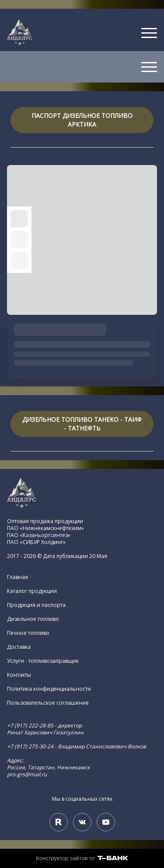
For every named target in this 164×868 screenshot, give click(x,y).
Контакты (19, 675)
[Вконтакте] (82, 822)
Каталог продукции (32, 591)
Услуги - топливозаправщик (43, 661)
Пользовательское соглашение (48, 703)
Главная (17, 577)
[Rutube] (59, 822)
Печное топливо (28, 633)
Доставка (19, 647)
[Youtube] (106, 822)
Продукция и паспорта (36, 605)
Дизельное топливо (33, 619)
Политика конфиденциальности (49, 689)
